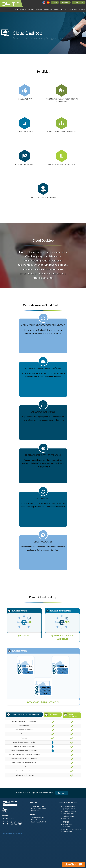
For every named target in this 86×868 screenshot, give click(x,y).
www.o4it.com (8, 815)
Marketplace (58, 9)
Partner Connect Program (73, 829)
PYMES (66, 822)
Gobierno (67, 827)
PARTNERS (39, 9)
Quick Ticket (79, 2)
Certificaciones (69, 814)
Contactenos (73, 9)
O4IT (65, 9)
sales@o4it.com (8, 819)
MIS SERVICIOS (48, 9)
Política (66, 818)
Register (65, 2)
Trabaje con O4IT (70, 811)
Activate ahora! (69, 816)
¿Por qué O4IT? (69, 809)
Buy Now (62, 793)
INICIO (17, 9)
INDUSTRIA (31, 9)
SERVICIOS (23, 9)
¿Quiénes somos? (69, 806)
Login (55, 2)
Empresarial (67, 824)
